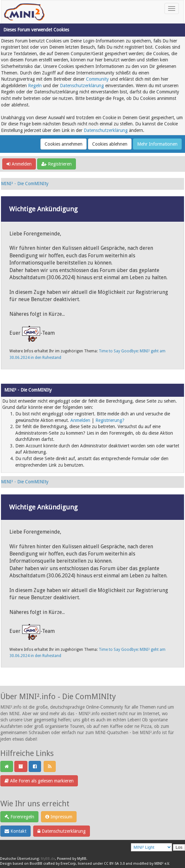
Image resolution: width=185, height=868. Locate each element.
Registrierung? (110, 420)
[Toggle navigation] (172, 8)
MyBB (82, 859)
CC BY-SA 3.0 (114, 864)
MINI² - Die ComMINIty (25, 184)
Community (97, 79)
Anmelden (19, 164)
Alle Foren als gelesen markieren (39, 781)
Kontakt (15, 831)
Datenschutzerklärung (82, 86)
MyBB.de (48, 859)
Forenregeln (19, 817)
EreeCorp (68, 864)
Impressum (59, 817)
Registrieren (57, 164)
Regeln (35, 86)
